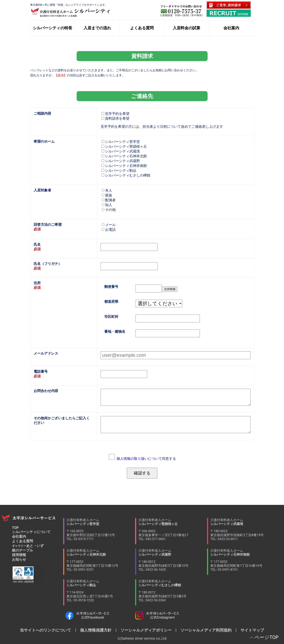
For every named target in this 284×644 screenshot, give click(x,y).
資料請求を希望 (115, 118)
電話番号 (41, 372)
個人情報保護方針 (96, 630)
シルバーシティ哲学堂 (121, 142)
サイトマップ (250, 630)
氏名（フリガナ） (48, 264)
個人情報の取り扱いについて (139, 459)
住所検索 (170, 289)
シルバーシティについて (31, 532)
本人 (107, 190)
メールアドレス (46, 353)
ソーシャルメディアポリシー (146, 630)
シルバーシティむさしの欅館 (126, 175)
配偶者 (109, 200)
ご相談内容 (42, 113)
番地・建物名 (115, 332)
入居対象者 (42, 190)
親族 (107, 195)
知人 (107, 205)
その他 (109, 210)
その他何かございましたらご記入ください (62, 420)
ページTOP (267, 637)
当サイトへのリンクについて (47, 630)
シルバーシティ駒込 (119, 171)
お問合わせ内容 (46, 391)
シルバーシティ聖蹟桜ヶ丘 (124, 146)
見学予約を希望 (115, 114)
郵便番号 (111, 287)
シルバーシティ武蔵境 (121, 151)
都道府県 (111, 302)
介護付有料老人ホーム (101, 529)
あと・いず (28, 546)
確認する (142, 473)
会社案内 (19, 536)
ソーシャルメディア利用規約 (206, 630)
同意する (146, 459)
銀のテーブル (23, 550)
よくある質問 (23, 541)
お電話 (109, 230)
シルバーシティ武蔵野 (121, 161)
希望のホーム (44, 141)
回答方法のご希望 (48, 225)
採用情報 (19, 555)
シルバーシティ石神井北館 (124, 156)
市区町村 (111, 317)
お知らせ (19, 559)
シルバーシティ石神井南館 (124, 166)
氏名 (37, 244)
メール (109, 225)
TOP (15, 528)
